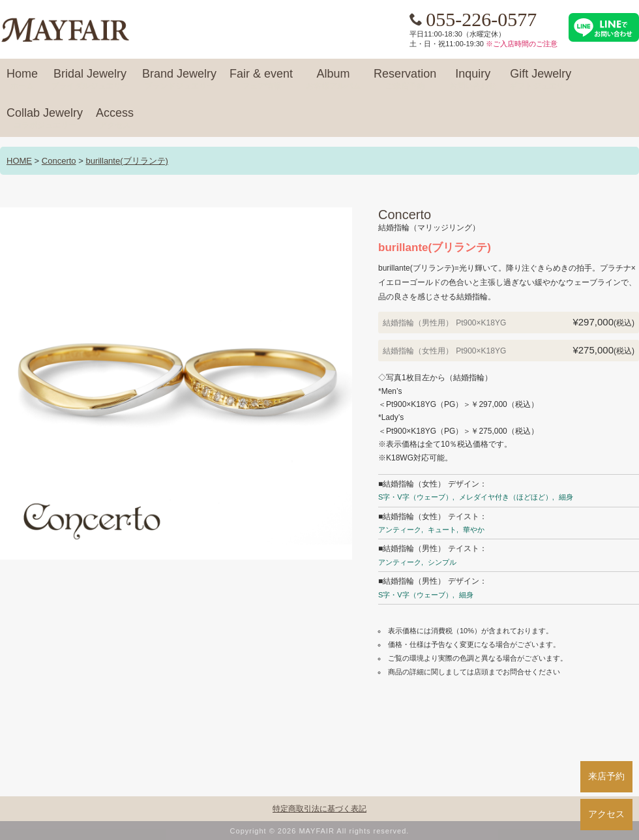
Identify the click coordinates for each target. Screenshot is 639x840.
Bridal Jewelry (90, 80)
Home (22, 80)
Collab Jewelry (45, 119)
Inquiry (473, 80)
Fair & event (261, 80)
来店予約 (606, 776)
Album (333, 80)
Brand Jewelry (179, 80)
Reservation (405, 80)
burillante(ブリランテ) (126, 161)
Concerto (59, 161)
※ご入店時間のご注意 (522, 44)
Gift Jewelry (541, 80)
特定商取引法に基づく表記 (319, 809)
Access (115, 119)
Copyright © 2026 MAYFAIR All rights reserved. (320, 831)
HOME (19, 161)
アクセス (606, 814)
